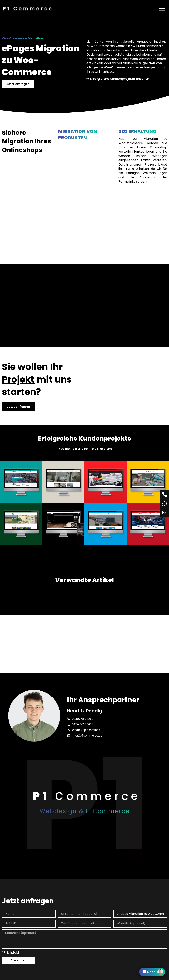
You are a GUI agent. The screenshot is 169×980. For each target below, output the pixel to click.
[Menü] (162, 9)
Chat (153, 972)
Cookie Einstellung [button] (99, 977)
